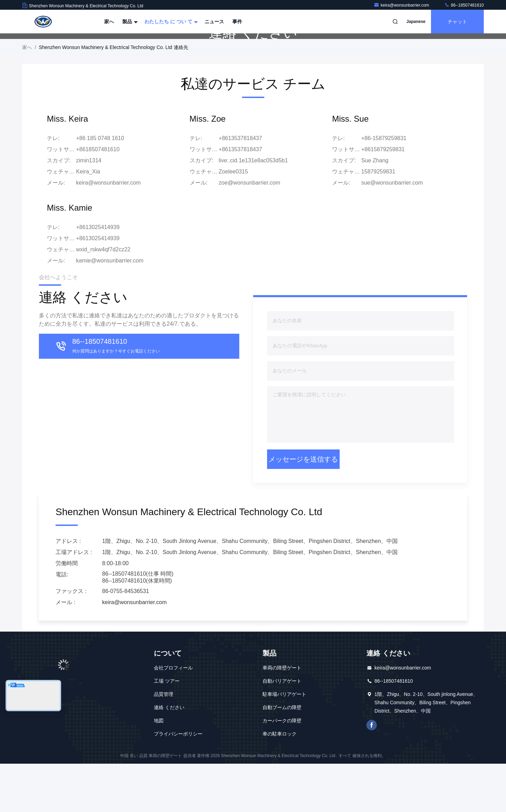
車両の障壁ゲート (282, 716)
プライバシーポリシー (178, 782)
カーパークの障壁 (282, 769)
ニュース (214, 22)
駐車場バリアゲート (284, 742)
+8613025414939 (98, 287)
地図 (159, 769)
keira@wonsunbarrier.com (402, 5)
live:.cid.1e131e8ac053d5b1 (253, 209)
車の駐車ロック (280, 782)
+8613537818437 (240, 198)
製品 (129, 22)
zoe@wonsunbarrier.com (250, 231)
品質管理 (164, 742)
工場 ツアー (167, 729)
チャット (457, 22)
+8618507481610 (98, 198)
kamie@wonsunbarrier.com (110, 309)
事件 (237, 22)
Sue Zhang (375, 209)
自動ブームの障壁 (282, 756)
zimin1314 (89, 209)
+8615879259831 (383, 198)
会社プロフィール (173, 716)
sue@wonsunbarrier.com (392, 231)
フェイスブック (372, 773)
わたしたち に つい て (171, 22)
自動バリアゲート (282, 729)
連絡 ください (169, 756)
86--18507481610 (464, 5)
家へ (109, 22)
